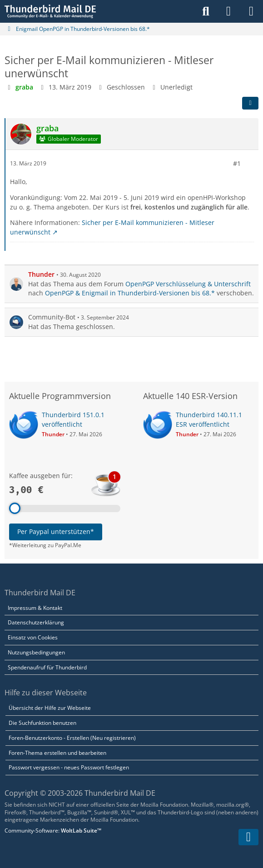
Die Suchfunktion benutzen (42, 723)
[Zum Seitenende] (248, 837)
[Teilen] (250, 103)
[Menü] (251, 11)
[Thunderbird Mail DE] (50, 11)
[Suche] (206, 11)
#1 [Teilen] (237, 163)
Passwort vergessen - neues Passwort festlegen (69, 767)
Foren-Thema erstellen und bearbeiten (57, 753)
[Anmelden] (228, 11)
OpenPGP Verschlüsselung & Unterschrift (188, 283)
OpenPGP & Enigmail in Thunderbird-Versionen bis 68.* (130, 293)
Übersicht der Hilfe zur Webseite (50, 708)
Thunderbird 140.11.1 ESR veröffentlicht (209, 419)
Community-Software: (53, 831)
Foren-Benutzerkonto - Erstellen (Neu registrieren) (72, 738)
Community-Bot (52, 317)
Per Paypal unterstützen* (56, 531)
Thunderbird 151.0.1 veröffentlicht (73, 419)
